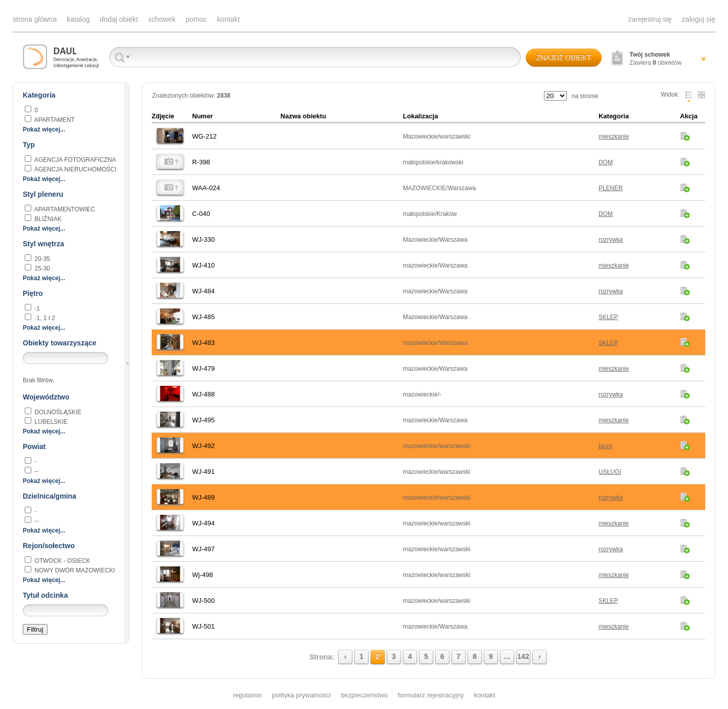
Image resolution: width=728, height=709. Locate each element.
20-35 (41, 259)
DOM (606, 162)
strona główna (35, 19)
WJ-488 (203, 394)
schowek (162, 19)
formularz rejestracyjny (431, 695)
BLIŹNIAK (47, 219)
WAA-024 (206, 188)
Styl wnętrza (43, 244)
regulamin (247, 695)
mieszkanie (614, 137)
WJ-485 (203, 317)
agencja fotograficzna (74, 160)
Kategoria (39, 95)
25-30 (41, 269)
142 (523, 656)
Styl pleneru (43, 194)
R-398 (201, 162)
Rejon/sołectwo (49, 546)
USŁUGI (610, 472)
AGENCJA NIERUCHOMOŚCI (75, 169)
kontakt (228, 19)
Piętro (33, 293)
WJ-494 (203, 523)
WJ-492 (203, 446)
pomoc (196, 19)
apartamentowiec (64, 209)
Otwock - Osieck (61, 561)
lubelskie (50, 422)
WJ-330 (203, 239)
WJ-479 (203, 368)
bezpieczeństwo (364, 695)
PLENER (611, 188)
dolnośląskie (57, 412)
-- (36, 471)
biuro (605, 446)
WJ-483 (203, 343)
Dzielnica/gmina (50, 496)
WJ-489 (203, 497)
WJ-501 (203, 626)
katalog (78, 19)
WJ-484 (203, 291)
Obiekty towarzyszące (60, 343)
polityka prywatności (301, 695)
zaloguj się (699, 19)
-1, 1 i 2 (44, 318)
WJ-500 (203, 601)
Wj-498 (202, 575)
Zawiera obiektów (655, 59)
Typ (29, 145)
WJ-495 (203, 420)
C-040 (201, 214)
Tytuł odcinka (45, 595)
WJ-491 (203, 472)
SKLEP (608, 317)
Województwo (46, 397)
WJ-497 (203, 549)
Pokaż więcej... (44, 129)
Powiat (34, 447)
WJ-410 (203, 265)
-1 (36, 308)
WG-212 (204, 136)
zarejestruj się (650, 19)
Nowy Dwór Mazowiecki (74, 570)
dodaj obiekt (119, 19)
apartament (54, 120)
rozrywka (611, 240)
